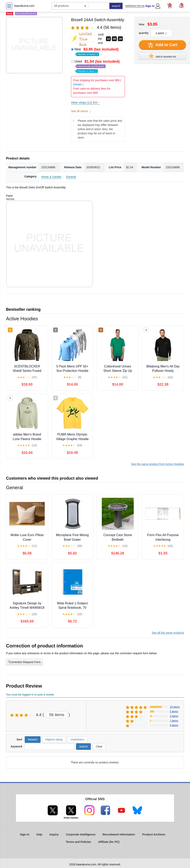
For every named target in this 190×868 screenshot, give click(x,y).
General (71, 177)
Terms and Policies (78, 842)
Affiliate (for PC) (109, 842)
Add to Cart (162, 45)
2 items (174, 716)
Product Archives (154, 834)
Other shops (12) (85, 103)
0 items (174, 725)
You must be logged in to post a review (30, 695)
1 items (174, 721)
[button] (181, 5)
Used (97, 66)
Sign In (150, 6)
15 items (175, 707)
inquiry (54, 834)
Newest (33, 739)
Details (78, 84)
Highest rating (54, 739)
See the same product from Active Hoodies (158, 464)
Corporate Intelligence (81, 834)
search (116, 6)
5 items (174, 711)
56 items (57, 715)
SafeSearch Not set (135, 6)
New (97, 51)
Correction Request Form (24, 662)
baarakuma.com (24, 6)
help (39, 834)
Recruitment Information (119, 834)
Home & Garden (51, 177)
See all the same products (168, 633)
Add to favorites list (162, 56)
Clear (99, 746)
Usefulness (77, 739)
